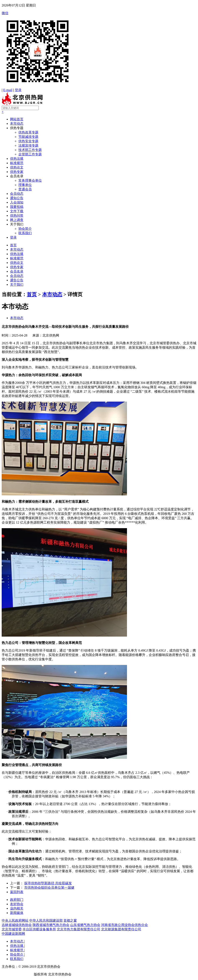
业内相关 (17, 908)
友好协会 (17, 904)
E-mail (8, 90)
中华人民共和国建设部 (46, 920)
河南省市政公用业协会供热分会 (124, 925)
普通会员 (25, 189)
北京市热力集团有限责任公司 (79, 929)
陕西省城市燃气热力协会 (51, 925)
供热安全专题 (28, 141)
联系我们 (25, 233)
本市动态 (17, 124)
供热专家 (17, 172)
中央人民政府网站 (15, 920)
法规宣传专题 (28, 145)
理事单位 (25, 185)
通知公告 (17, 198)
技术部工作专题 (30, 150)
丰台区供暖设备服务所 (39, 929)
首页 (13, 245)
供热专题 (17, 128)
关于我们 (17, 224)
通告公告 (17, 280)
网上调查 (17, 220)
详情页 (75, 294)
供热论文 (17, 167)
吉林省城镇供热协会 (17, 925)
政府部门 (17, 900)
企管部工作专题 (30, 154)
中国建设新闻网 (13, 934)
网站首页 (17, 119)
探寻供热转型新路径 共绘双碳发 (48, 883)
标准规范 (17, 163)
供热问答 (17, 215)
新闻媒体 (17, 913)
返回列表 (17, 892)
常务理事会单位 (30, 180)
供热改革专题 (28, 132)
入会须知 (17, 202)
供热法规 (17, 159)
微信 (99, 50)
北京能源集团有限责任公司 (121, 929)
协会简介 (25, 229)
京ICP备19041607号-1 (17, 974)
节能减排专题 (28, 137)
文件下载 (17, 211)
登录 (18, 90)
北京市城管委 (12, 929)
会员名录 (17, 176)
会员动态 (17, 194)
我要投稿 (17, 207)
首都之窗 (70, 920)
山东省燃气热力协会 (85, 925)
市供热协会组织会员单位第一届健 (49, 888)
